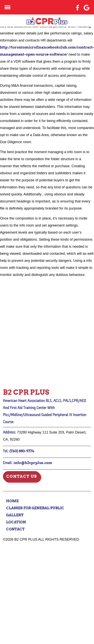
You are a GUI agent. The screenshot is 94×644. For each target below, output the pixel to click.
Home (12, 501)
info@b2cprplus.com (33, 463)
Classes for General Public (35, 508)
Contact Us (22, 476)
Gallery (15, 515)
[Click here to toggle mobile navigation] (7, 7)
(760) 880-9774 (22, 451)
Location (16, 522)
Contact (15, 529)
